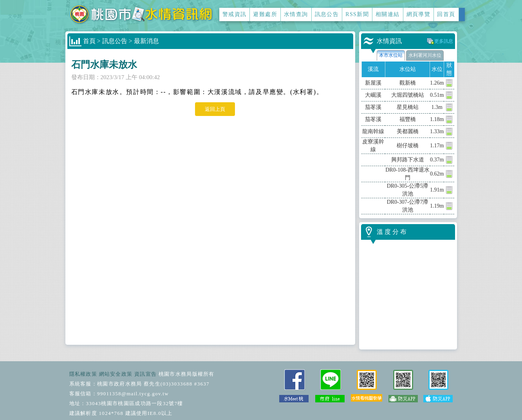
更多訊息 (444, 41)
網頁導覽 (419, 14)
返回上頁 (215, 109)
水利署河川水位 (425, 55)
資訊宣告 (145, 374)
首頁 (89, 41)
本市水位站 (391, 55)
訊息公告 (327, 14)
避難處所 (265, 14)
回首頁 (446, 14)
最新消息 (146, 41)
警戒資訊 (235, 14)
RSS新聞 (357, 14)
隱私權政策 (83, 374)
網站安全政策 (116, 374)
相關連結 (388, 14)
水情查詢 (296, 14)
